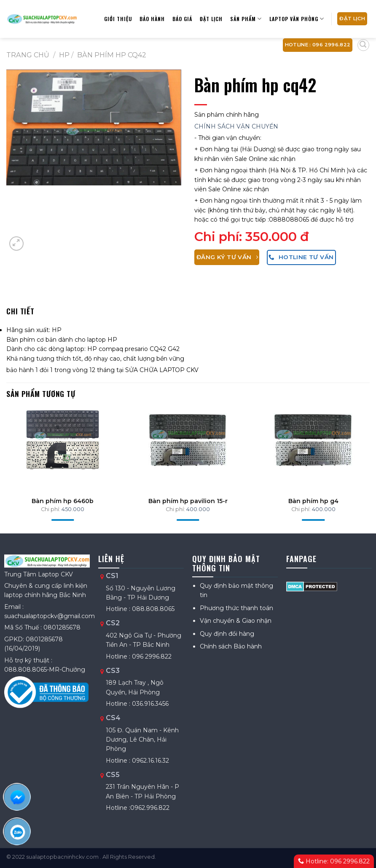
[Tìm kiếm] (363, 45)
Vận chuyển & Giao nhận (236, 621)
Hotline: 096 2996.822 (334, 861)
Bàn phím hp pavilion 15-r (188, 501)
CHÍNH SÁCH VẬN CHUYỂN (236, 126)
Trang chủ (28, 55)
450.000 (73, 509)
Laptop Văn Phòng (297, 19)
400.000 (198, 509)
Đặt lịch (211, 19)
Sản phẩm (246, 19)
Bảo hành (152, 19)
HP (64, 55)
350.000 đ (277, 237)
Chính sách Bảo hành (231, 646)
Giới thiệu (118, 19)
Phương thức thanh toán (236, 608)
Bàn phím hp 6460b (63, 501)
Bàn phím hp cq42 (112, 55)
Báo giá (182, 19)
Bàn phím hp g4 (313, 501)
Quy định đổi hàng (227, 634)
